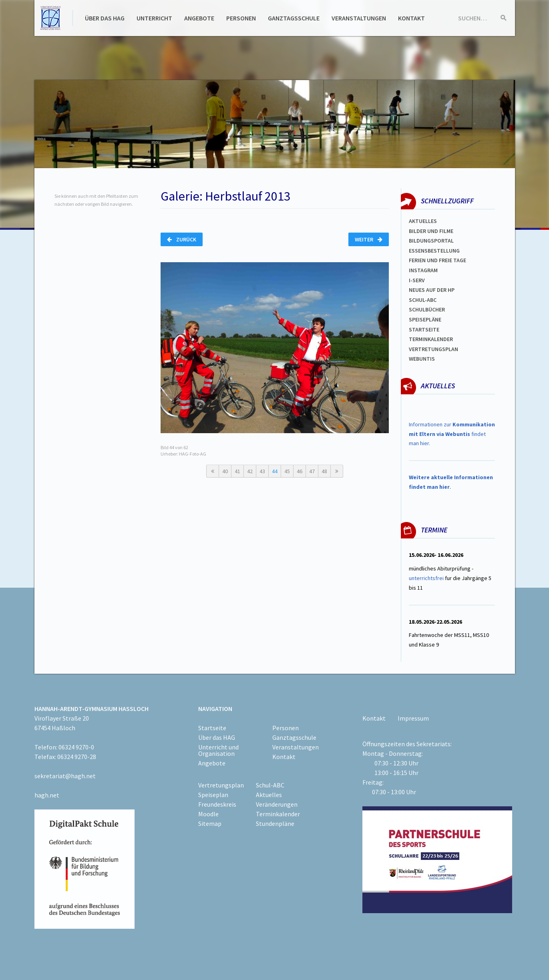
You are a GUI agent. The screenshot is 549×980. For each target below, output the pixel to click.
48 (324, 471)
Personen (241, 18)
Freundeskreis (217, 804)
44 (275, 471)
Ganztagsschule (294, 18)
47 (312, 471)
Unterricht (154, 18)
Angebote (199, 18)
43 (262, 471)
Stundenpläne (275, 823)
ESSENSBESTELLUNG (434, 251)
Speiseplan (213, 795)
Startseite (424, 329)
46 (300, 471)
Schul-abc (423, 300)
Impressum (413, 718)
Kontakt (411, 18)
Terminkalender (431, 339)
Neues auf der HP (432, 290)
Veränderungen (277, 804)
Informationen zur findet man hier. (452, 434)
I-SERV (417, 280)
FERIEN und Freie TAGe (437, 260)
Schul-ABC (270, 785)
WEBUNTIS (422, 359)
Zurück (182, 239)
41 (237, 471)
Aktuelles (423, 221)
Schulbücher (427, 309)
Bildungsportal (431, 241)
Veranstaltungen (359, 18)
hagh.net (47, 795)
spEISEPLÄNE (425, 319)
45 (287, 471)
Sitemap (210, 823)
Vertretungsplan (433, 349)
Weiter (369, 239)
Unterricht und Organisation (218, 750)
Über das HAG (105, 18)
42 (250, 471)
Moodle (208, 814)
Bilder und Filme (431, 231)
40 (225, 471)
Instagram (423, 270)
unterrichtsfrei (426, 578)
